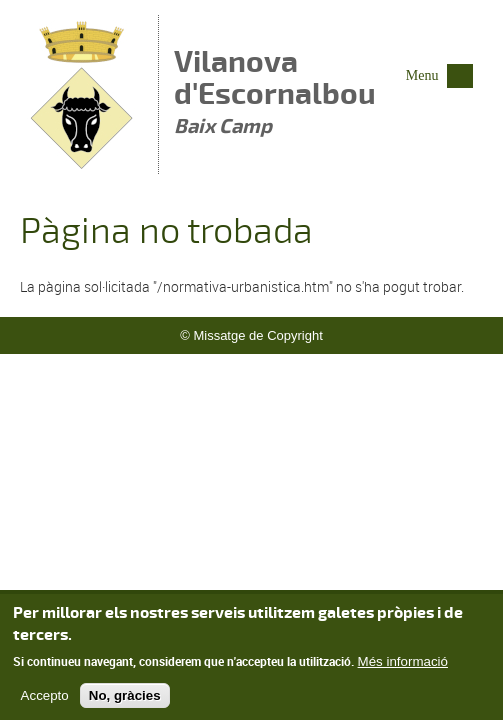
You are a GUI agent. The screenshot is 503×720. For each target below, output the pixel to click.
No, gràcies (125, 702)
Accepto (45, 702)
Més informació (403, 667)
